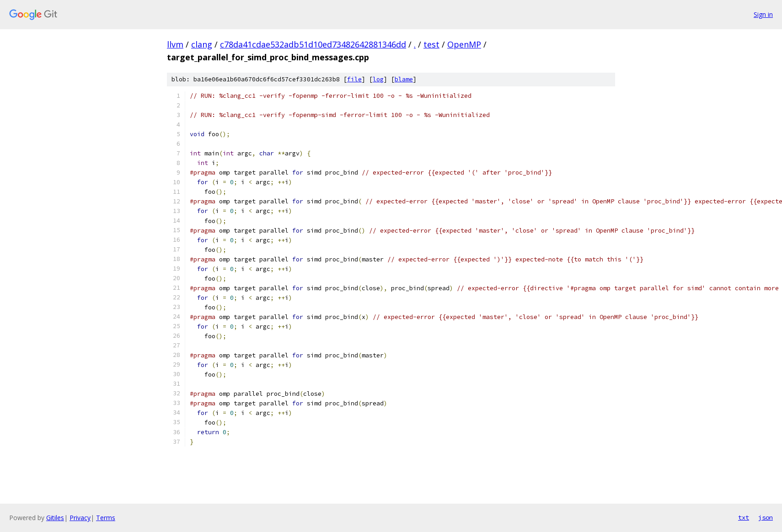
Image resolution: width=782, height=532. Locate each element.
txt (744, 517)
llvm (175, 44)
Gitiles (55, 518)
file (354, 79)
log (378, 79)
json (766, 517)
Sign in (763, 14)
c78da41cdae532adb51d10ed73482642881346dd (313, 44)
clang (202, 44)
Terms (106, 518)
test (431, 44)
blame (404, 79)
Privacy (80, 518)
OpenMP (464, 44)
